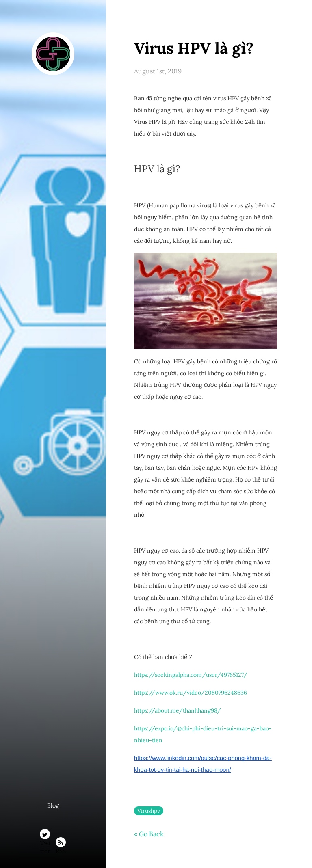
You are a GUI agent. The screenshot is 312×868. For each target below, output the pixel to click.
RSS (61, 844)
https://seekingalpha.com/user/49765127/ (191, 675)
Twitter (45, 836)
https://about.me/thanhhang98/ (178, 710)
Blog (53, 805)
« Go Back (149, 834)
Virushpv (149, 811)
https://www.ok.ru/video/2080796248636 (191, 693)
